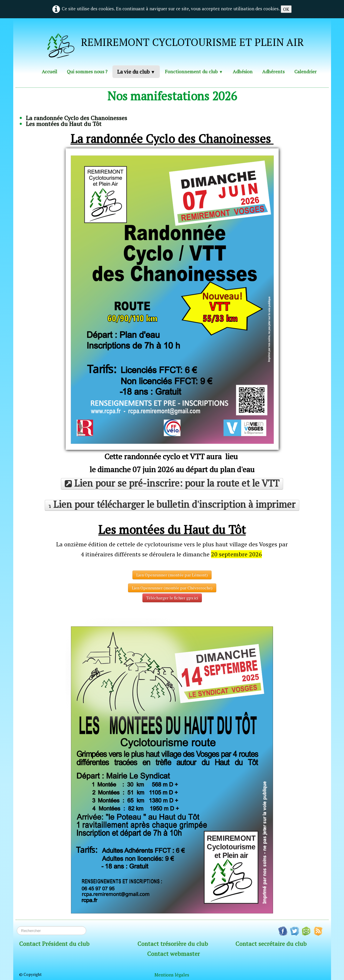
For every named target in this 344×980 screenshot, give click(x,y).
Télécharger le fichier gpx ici (172, 598)
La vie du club (136, 72)
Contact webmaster (173, 954)
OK (286, 9)
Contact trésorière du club (173, 944)
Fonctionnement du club (194, 72)
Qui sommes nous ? (87, 72)
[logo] (170, 44)
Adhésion (243, 72)
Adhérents (273, 72)
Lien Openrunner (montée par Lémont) (172, 575)
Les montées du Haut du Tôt (64, 124)
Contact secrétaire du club (271, 944)
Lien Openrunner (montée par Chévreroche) (172, 588)
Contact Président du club (54, 944)
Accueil (49, 72)
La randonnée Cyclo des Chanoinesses (77, 118)
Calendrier (305, 72)
